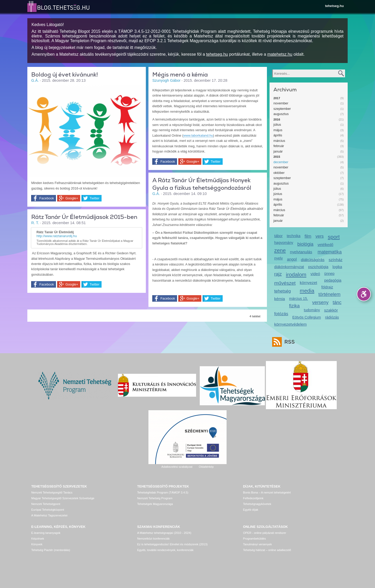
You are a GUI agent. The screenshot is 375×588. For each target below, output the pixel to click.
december (281, 162)
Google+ (72, 198)
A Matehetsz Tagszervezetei (49, 515)
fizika (294, 306)
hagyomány (284, 243)
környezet (308, 283)
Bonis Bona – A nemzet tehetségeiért (267, 492)
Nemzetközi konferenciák (154, 539)
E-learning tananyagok (46, 533)
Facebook (47, 198)
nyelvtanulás (301, 252)
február (279, 146)
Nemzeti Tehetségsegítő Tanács (52, 492)
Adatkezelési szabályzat (177, 467)
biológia (305, 244)
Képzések (38, 539)
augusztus (281, 114)
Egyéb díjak (251, 510)
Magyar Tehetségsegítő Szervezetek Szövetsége (63, 498)
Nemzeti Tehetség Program (155, 498)
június (278, 194)
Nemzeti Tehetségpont (46, 504)
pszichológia (318, 267)
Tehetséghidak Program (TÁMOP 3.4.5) (163, 492)
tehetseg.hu (334, 6)
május (278, 130)
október (279, 173)
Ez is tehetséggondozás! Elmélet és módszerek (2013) (173, 544)
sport (334, 237)
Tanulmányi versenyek (257, 544)
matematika (330, 252)
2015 (277, 157)
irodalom (296, 274)
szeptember (282, 109)
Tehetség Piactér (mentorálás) (51, 550)
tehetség (283, 291)
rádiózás (332, 317)
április (278, 135)
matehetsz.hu (280, 54)
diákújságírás (313, 260)
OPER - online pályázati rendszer (264, 533)
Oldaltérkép (206, 467)
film (308, 236)
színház (336, 260)
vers (319, 236)
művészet (285, 283)
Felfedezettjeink (253, 498)
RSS (288, 342)
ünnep (329, 274)
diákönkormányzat (289, 267)
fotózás (281, 314)
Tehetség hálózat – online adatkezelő (267, 550)
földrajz (327, 287)
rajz (278, 274)
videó (315, 274)
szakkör (331, 310)
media (307, 291)
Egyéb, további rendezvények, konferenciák (165, 550)
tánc (337, 302)
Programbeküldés (254, 539)
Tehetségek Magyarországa (155, 504)
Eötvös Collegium (307, 317)
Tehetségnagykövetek (257, 504)
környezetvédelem (290, 324)
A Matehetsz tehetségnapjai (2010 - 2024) (164, 533)
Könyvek (37, 544)
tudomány (312, 310)
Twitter (95, 198)
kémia (280, 299)
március (279, 141)
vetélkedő (326, 245)
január (278, 151)
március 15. (299, 299)
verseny (320, 302)
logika (337, 267)
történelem (330, 294)
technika (293, 236)
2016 (277, 119)
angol (292, 259)
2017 (277, 98)
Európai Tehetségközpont (48, 510)
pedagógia (333, 280)
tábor (278, 236)
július (277, 125)
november (281, 103)
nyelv (279, 258)
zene (280, 250)
